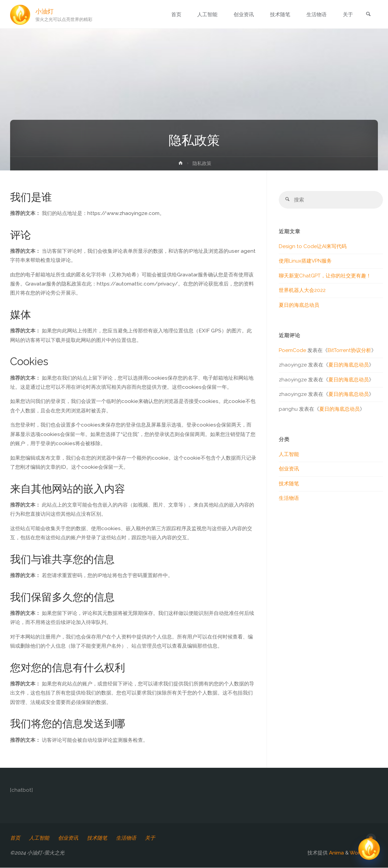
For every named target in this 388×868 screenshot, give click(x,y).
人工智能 (289, 455)
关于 (150, 838)
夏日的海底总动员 (299, 305)
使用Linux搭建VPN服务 (305, 261)
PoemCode (292, 351)
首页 (15, 838)
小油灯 (45, 11)
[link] (368, 15)
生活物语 (289, 498)
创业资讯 (289, 469)
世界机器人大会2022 (302, 291)
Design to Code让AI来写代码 (313, 247)
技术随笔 (289, 484)
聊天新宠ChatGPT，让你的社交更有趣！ (325, 276)
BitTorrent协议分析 (349, 351)
